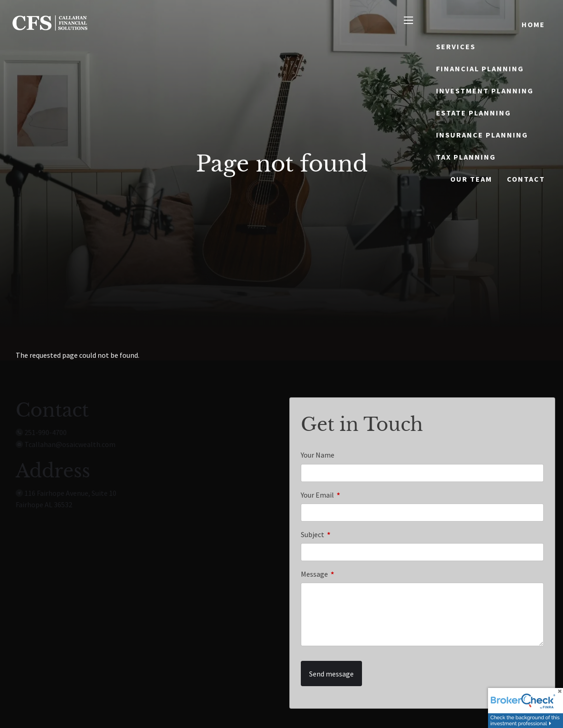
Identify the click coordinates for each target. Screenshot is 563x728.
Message (347, 574)
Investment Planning (485, 91)
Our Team (471, 179)
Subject (345, 534)
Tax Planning (466, 157)
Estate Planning (474, 113)
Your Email (350, 495)
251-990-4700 (46, 432)
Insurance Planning (482, 135)
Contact (526, 179)
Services (456, 46)
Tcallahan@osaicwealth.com (70, 444)
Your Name (318, 455)
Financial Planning (480, 69)
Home (533, 24)
